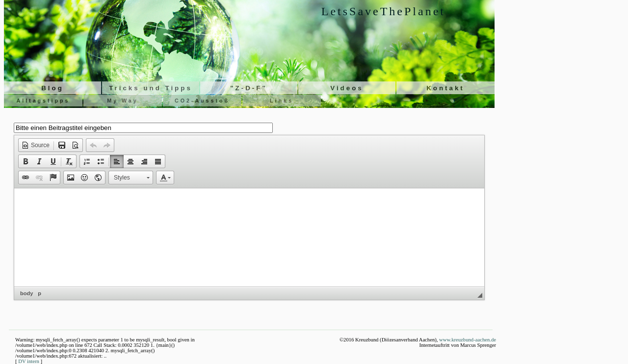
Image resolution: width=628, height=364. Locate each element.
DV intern (29, 361)
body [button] (26, 293)
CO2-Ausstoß (202, 101)
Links (282, 101)
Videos (347, 88)
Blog (52, 88)
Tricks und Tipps (151, 88)
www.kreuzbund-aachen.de (468, 340)
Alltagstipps (43, 101)
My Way (122, 101)
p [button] (39, 293)
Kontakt (445, 88)
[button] (36, 145)
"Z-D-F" (249, 88)
